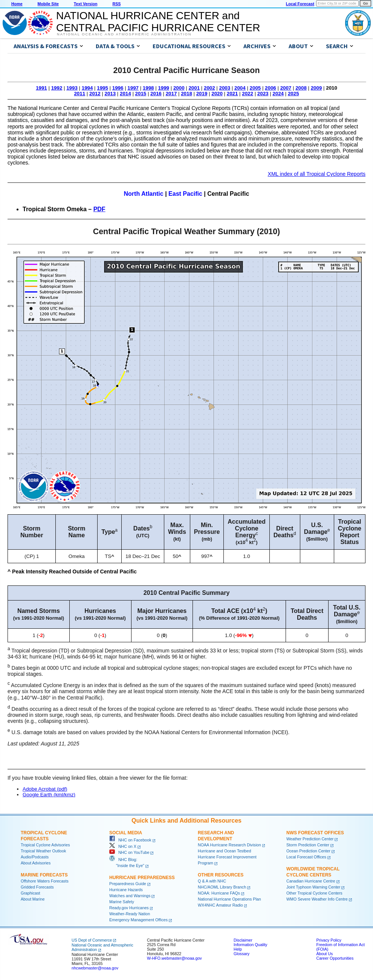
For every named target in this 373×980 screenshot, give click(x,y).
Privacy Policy (329, 940)
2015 (141, 94)
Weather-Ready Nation (130, 914)
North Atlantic (144, 194)
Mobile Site (48, 4)
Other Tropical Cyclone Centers (314, 893)
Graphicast (31, 893)
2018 (186, 94)
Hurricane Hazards (126, 890)
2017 (171, 94)
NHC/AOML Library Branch (222, 887)
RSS (116, 4)
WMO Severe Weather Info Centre (317, 899)
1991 (41, 88)
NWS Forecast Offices (315, 833)
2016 (156, 94)
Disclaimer (243, 940)
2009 (316, 88)
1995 (102, 88)
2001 (194, 88)
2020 (217, 94)
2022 (248, 94)
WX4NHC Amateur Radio (220, 905)
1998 (148, 88)
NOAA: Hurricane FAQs (219, 893)
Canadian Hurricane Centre (311, 881)
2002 (209, 88)
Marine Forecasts (44, 875)
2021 (232, 94)
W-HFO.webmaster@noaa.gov (174, 958)
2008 (301, 88)
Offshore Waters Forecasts (45, 881)
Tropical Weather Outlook (43, 851)
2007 (286, 88)
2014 (125, 94)
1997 (133, 88)
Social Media (126, 833)
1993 (72, 88)
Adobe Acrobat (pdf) (45, 789)
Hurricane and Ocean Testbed (224, 851)
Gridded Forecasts (37, 887)
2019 (202, 94)
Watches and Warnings (130, 896)
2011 (79, 94)
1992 (57, 88)
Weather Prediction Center (310, 839)
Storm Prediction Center (308, 845)
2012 (95, 94)
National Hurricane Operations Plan (229, 899)
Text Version (86, 4)
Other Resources (221, 875)
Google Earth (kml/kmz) (49, 795)
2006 (271, 88)
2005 (255, 88)
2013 (110, 94)
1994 (87, 88)
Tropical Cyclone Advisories (45, 845)
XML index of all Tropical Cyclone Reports (317, 174)
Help (238, 949)
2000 (179, 88)
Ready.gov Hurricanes (129, 908)
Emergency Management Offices (138, 920)
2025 (294, 94)
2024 (278, 94)
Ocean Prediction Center (308, 851)
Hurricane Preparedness (142, 878)
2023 (263, 94)
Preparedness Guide (128, 884)
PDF (99, 209)
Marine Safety (122, 902)
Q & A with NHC (212, 881)
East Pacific (185, 194)
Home (17, 4)
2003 (225, 88)
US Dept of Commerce (92, 940)
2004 (240, 88)
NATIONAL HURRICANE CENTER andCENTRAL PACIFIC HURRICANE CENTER (158, 22)
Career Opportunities (335, 958)
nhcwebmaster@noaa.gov (95, 968)
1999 (164, 88)
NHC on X (123, 846)
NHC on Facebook (130, 840)
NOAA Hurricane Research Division (229, 845)
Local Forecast (300, 4)
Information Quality (250, 945)
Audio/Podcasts (35, 857)
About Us (324, 954)
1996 (118, 88)
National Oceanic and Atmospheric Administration (124, 34)
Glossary (242, 954)
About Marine (33, 899)
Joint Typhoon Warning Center (313, 887)
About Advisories (36, 863)
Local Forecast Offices (306, 857)
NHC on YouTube (129, 852)
